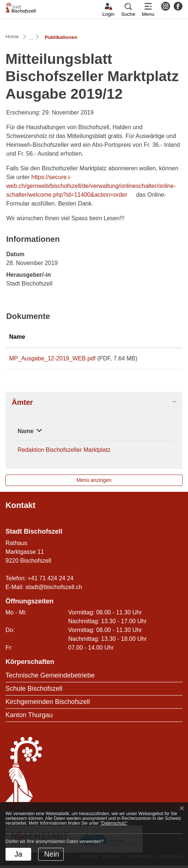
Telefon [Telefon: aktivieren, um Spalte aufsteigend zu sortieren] (141, 434)
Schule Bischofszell (34, 691)
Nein (51, 854)
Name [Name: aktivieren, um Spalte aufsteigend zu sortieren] (17, 337)
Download (163, 360)
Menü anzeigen (94, 483)
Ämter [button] (22, 405)
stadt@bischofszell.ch (54, 590)
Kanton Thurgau (29, 718)
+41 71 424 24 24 (50, 581)
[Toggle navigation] (148, 10)
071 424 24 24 (149, 452)
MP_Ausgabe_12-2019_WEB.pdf (52, 358)
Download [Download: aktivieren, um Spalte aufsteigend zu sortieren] (162, 337)
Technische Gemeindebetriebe (50, 678)
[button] (128, 10)
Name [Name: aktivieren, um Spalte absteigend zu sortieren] (26, 434)
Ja (18, 854)
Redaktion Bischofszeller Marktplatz (64, 452)
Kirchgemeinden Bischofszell (48, 704)
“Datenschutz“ (114, 823)
